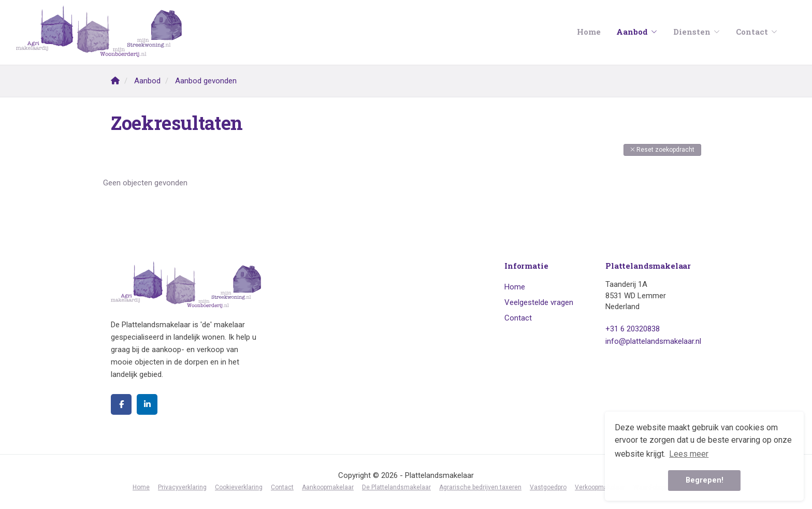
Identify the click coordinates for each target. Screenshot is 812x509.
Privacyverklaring (182, 487)
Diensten (697, 32)
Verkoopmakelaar (600, 487)
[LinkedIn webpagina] (147, 404)
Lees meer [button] (689, 454)
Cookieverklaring (239, 487)
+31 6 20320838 (633, 329)
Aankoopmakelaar (328, 487)
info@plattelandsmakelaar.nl (653, 341)
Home (589, 32)
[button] (662, 150)
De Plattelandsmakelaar (396, 487)
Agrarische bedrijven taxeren (480, 487)
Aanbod (637, 32)
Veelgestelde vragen (539, 302)
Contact (757, 32)
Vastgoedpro (548, 487)
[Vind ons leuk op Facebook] (121, 404)
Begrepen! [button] (705, 480)
